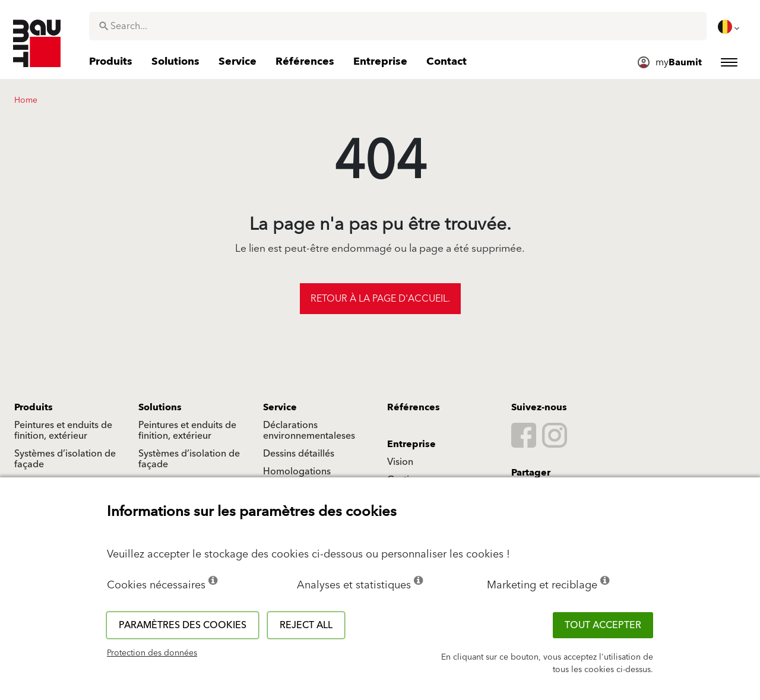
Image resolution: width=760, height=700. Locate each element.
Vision (400, 462)
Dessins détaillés (299, 454)
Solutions (160, 407)
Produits (34, 407)
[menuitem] (730, 27)
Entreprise (411, 444)
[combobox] (398, 26)
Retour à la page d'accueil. (380, 299)
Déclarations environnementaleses (309, 430)
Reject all (306, 625)
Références (414, 407)
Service (280, 407)
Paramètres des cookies (183, 625)
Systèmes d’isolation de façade (65, 459)
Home (26, 100)
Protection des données (152, 653)
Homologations (297, 471)
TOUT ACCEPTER (603, 625)
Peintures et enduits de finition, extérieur (63, 430)
